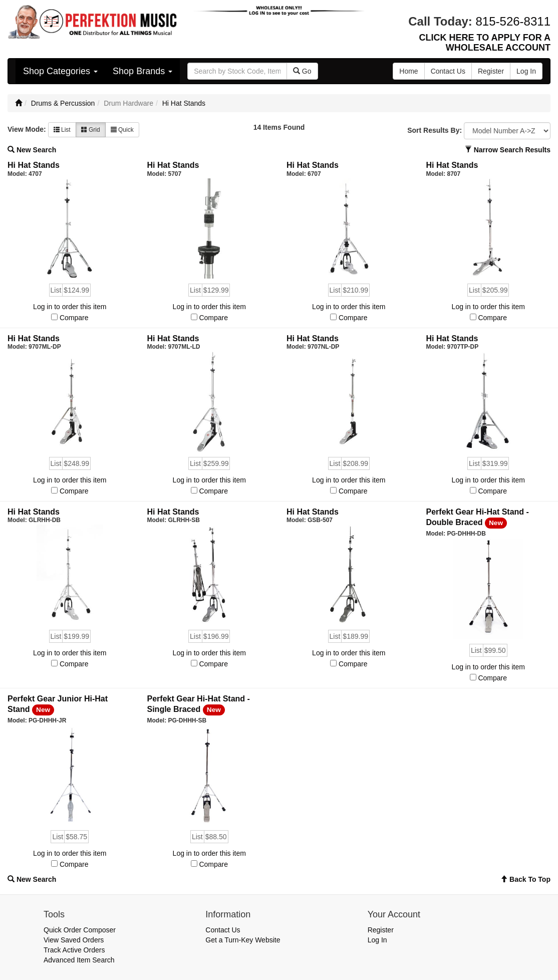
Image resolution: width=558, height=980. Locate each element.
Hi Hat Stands (184, 103)
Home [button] (408, 71)
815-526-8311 (513, 21)
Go (302, 71)
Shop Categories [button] (60, 71)
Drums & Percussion (63, 103)
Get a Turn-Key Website (243, 940)
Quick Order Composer (80, 930)
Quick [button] (122, 130)
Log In (377, 940)
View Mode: (27, 129)
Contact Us (223, 930)
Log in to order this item (70, 307)
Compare (74, 318)
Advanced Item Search (79, 960)
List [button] (62, 130)
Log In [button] (526, 71)
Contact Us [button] (448, 71)
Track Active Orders (74, 950)
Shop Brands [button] (143, 71)
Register (381, 930)
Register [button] (491, 71)
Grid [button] (91, 130)
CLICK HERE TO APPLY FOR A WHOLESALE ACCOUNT (485, 43)
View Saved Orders (74, 940)
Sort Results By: (435, 130)
